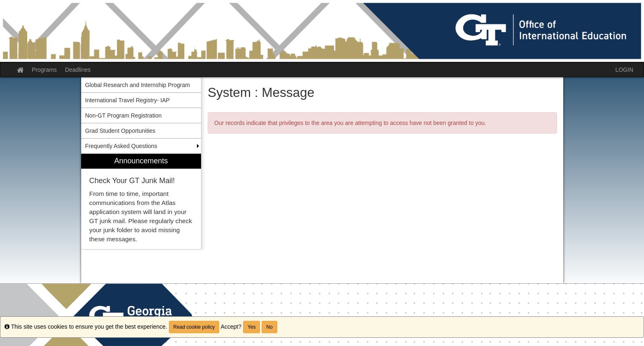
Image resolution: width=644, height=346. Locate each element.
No (269, 327)
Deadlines (78, 70)
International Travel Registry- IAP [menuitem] (128, 100)
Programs (44, 70)
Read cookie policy (194, 327)
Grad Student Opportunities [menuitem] (120, 131)
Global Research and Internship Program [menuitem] (138, 85)
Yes (252, 327)
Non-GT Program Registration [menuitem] (124, 115)
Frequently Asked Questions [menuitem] (121, 146)
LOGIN (624, 70)
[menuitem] (141, 201)
